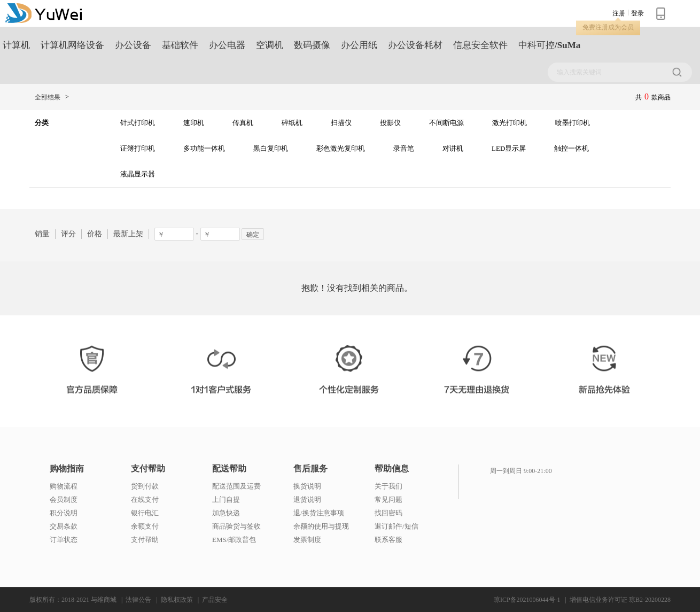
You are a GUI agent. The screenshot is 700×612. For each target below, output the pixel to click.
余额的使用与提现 (321, 526)
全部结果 (48, 97)
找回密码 (388, 513)
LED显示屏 (509, 148)
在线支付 (145, 499)
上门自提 (226, 499)
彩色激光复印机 (341, 148)
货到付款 (145, 486)
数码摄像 (312, 45)
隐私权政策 (177, 600)
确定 (253, 235)
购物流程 (64, 486)
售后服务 (310, 469)
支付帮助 (148, 469)
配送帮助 (229, 469)
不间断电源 (446, 123)
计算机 (16, 45)
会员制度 (64, 499)
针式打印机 (138, 123)
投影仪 (390, 123)
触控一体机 (571, 148)
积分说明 (64, 513)
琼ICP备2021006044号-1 (527, 600)
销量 (42, 234)
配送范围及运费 (236, 486)
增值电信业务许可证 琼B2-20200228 (620, 600)
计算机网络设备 (72, 45)
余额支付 (145, 526)
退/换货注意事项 (319, 513)
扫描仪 (341, 123)
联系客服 (388, 540)
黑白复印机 (271, 148)
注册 (619, 13)
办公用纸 (359, 45)
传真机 (243, 123)
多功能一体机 (204, 148)
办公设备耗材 (415, 45)
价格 (95, 234)
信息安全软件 (480, 45)
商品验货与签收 (236, 526)
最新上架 (128, 234)
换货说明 (307, 486)
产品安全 (215, 600)
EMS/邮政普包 (234, 540)
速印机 (194, 123)
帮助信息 (392, 469)
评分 (68, 234)
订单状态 (64, 540)
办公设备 (133, 45)
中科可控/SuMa (549, 45)
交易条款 (64, 526)
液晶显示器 (138, 174)
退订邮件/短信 (396, 526)
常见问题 (388, 499)
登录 (637, 13)
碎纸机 (292, 123)
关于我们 (388, 486)
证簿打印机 (138, 148)
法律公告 (138, 600)
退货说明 (307, 499)
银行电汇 (145, 513)
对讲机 (453, 148)
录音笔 (404, 148)
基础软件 (180, 45)
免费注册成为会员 (608, 27)
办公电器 (227, 45)
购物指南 (67, 469)
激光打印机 (510, 123)
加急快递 (226, 513)
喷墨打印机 (573, 123)
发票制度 (307, 540)
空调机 (270, 45)
